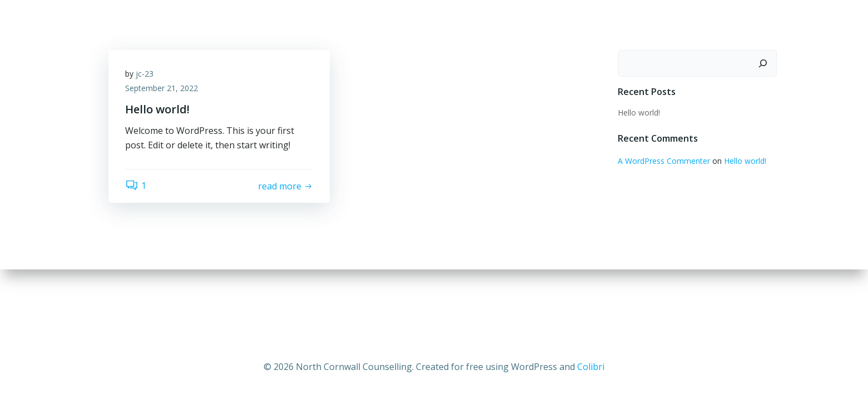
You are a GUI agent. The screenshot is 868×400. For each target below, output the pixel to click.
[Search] (763, 63)
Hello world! (639, 112)
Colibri (591, 367)
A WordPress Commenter (664, 161)
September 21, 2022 (162, 88)
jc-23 (145, 74)
